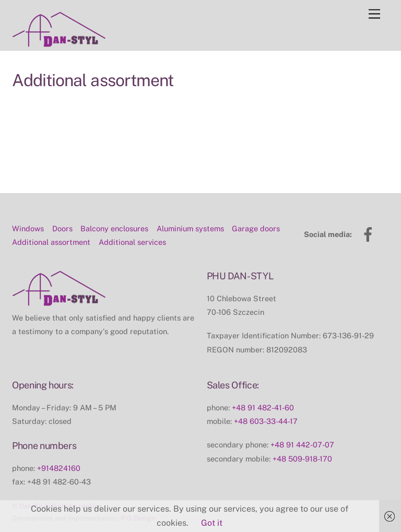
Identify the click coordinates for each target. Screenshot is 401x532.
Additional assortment (51, 220)
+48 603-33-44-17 (266, 398)
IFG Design (138, 496)
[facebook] (370, 211)
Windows (28, 205)
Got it (212, 523)
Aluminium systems (190, 205)
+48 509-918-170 (302, 436)
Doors (62, 205)
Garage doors (256, 205)
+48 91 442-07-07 (302, 422)
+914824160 (59, 445)
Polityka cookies (77, 483)
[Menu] (374, 14)
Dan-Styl (33, 483)
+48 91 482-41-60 (263, 385)
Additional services (132, 220)
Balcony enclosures (114, 205)
